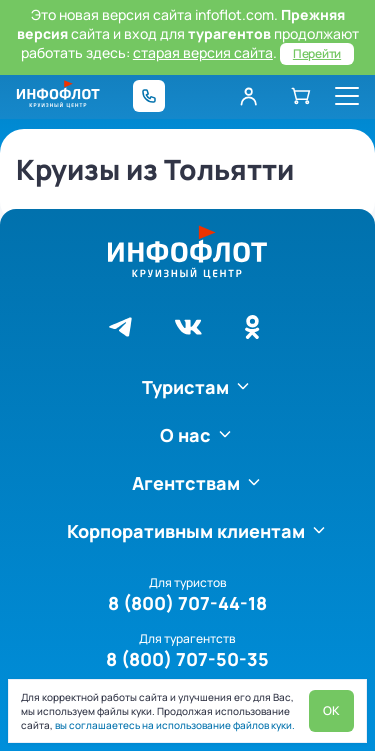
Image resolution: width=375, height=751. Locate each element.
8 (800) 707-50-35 (187, 659)
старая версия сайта (203, 52)
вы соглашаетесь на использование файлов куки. (174, 725)
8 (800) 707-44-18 (187, 603)
